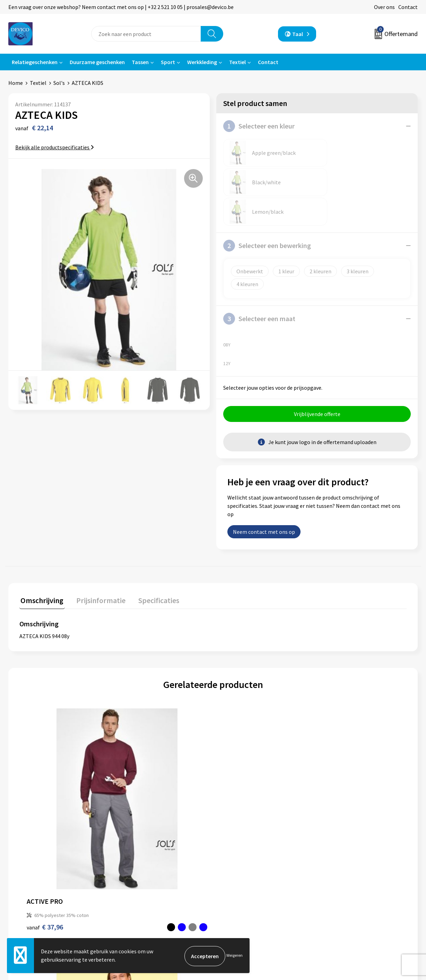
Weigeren (234, 956)
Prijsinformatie (139, 855)
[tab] (41, 543)
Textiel (237, 62)
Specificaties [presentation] (153, 541)
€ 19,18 (335, 769)
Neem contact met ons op (264, 474)
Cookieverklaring (343, 865)
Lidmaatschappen (142, 886)
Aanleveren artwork (144, 865)
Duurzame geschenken (97, 62)
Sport (168, 62)
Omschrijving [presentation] (41, 541)
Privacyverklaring (344, 855)
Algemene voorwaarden (351, 844)
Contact (408, 7)
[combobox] (146, 34)
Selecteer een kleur (259, 126)
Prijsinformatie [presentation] (97, 541)
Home (16, 83)
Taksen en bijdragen (144, 876)
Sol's (59, 83)
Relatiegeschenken (35, 62)
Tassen (140, 62)
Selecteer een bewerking (267, 187)
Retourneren (237, 855)
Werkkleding (202, 62)
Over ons (384, 7)
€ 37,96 (45, 769)
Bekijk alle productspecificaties (55, 147)
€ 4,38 (237, 769)
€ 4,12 (140, 769)
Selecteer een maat (259, 260)
